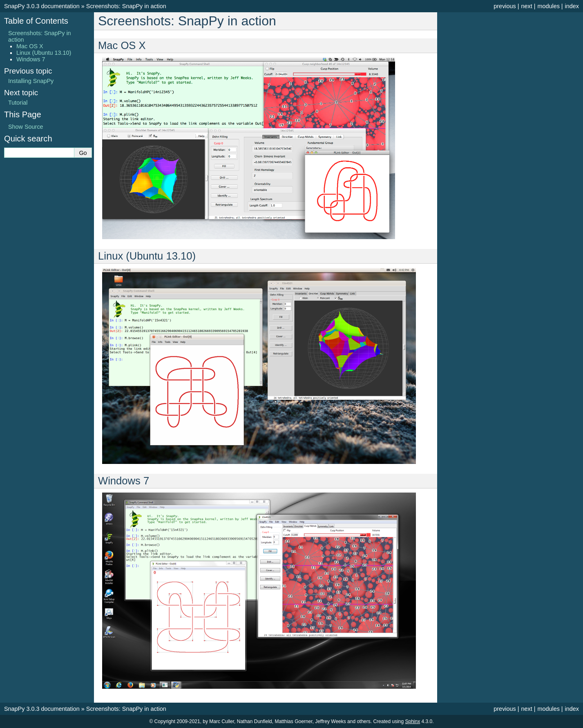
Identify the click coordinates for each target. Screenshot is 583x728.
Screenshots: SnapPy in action (126, 6)
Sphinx (413, 721)
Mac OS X (30, 46)
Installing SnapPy (31, 81)
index (572, 6)
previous (505, 6)
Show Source (26, 127)
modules (548, 6)
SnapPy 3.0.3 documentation (42, 6)
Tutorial (18, 103)
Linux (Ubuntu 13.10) (44, 53)
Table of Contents (36, 21)
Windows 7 (31, 59)
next (526, 6)
